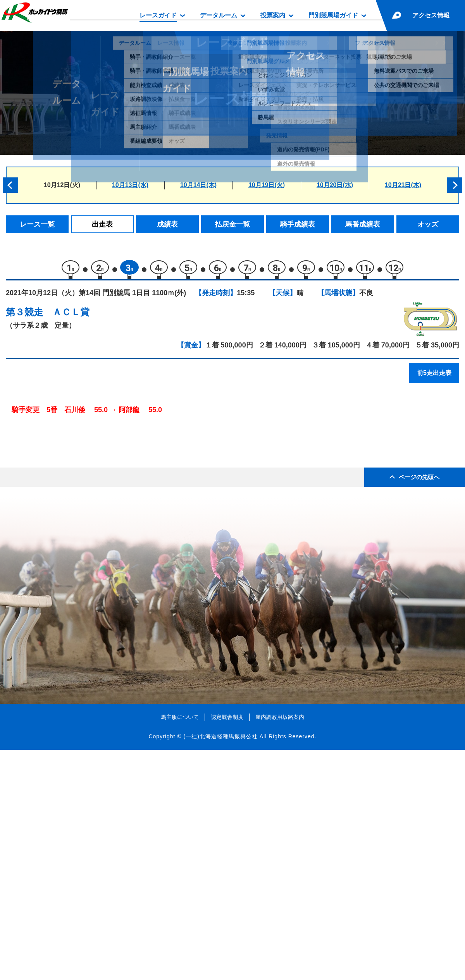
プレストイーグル (84, 615)
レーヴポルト (78, 483)
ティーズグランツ (84, 499)
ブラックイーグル (84, 549)
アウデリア (75, 582)
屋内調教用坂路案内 (280, 947)
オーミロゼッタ (81, 532)
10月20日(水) (335, 185)
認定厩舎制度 (227, 947)
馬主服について (180, 947)
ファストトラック (84, 565)
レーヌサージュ (81, 516)
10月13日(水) (130, 185)
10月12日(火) (62, 185)
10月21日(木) (403, 185)
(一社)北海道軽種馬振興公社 (220, 966)
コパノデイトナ (81, 466)
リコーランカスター (88, 450)
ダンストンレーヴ (84, 598)
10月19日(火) (267, 185)
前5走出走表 (434, 377)
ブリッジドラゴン (84, 433)
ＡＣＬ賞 (71, 316)
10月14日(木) (198, 185)
